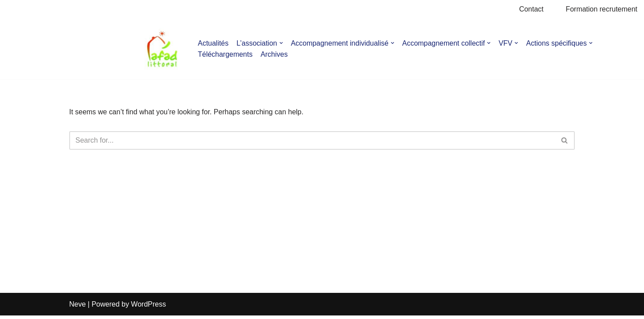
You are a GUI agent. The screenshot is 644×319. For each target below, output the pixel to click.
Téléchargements (225, 54)
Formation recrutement (601, 9)
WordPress (148, 308)
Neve (77, 308)
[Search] (312, 140)
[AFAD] (162, 49)
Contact (531, 9)
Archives (274, 54)
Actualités (213, 43)
